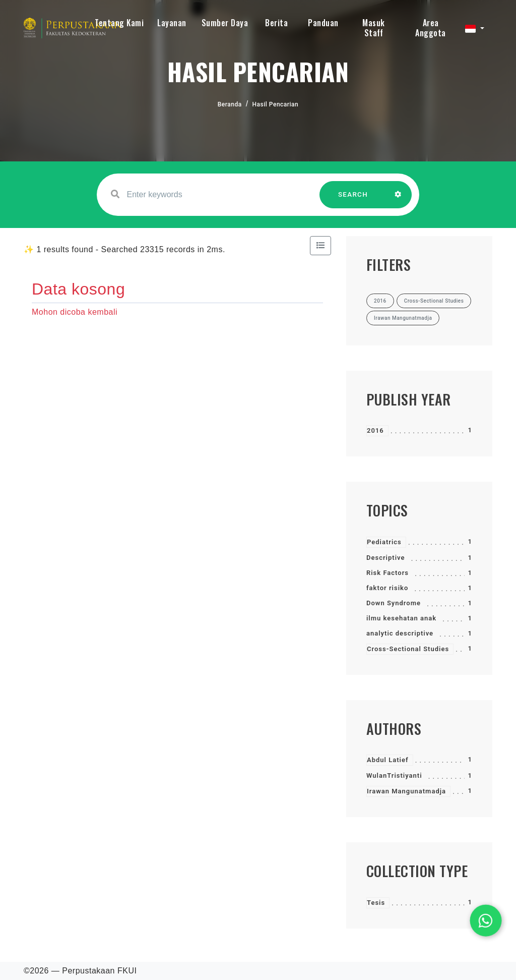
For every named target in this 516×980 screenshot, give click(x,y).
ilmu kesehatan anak (401, 618)
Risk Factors (388, 573)
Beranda (230, 104)
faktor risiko (387, 588)
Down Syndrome (394, 603)
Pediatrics (384, 542)
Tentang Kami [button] (119, 23)
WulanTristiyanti (394, 775)
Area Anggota (431, 28)
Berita (276, 23)
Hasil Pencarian (276, 104)
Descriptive (385, 558)
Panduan (323, 23)
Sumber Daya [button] (225, 23)
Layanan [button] (172, 23)
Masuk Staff (374, 28)
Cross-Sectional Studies (408, 649)
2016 (375, 430)
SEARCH (353, 199)
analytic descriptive (400, 633)
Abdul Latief (388, 760)
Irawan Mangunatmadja (406, 791)
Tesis (376, 903)
